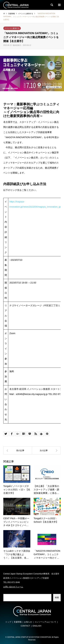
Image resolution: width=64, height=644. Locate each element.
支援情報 (18, 622)
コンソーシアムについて (45, 622)
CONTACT (25, 626)
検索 (57, 598)
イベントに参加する (12, 28)
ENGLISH (37, 626)
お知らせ (28, 622)
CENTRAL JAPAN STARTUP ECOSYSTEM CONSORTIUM (29, 637)
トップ (8, 622)
